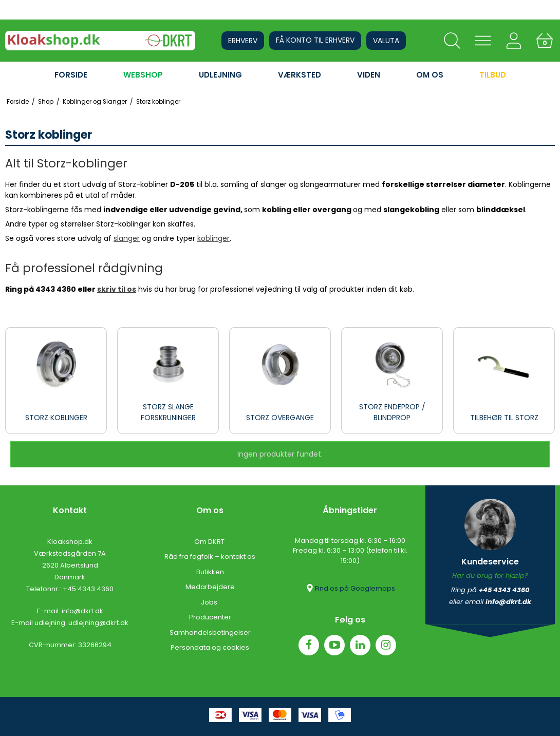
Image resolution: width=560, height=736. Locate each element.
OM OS (430, 75)
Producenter (210, 617)
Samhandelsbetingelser (210, 633)
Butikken (210, 572)
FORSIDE (71, 75)
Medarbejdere (210, 587)
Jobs (210, 602)
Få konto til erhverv (315, 40)
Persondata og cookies (210, 647)
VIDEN (369, 75)
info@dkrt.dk (82, 611)
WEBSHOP (143, 75)
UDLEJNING (220, 75)
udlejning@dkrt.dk (98, 623)
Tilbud (493, 75)
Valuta (386, 41)
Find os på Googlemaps (350, 588)
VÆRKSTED (300, 75)
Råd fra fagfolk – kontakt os (210, 556)
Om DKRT (210, 542)
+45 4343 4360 (88, 589)
